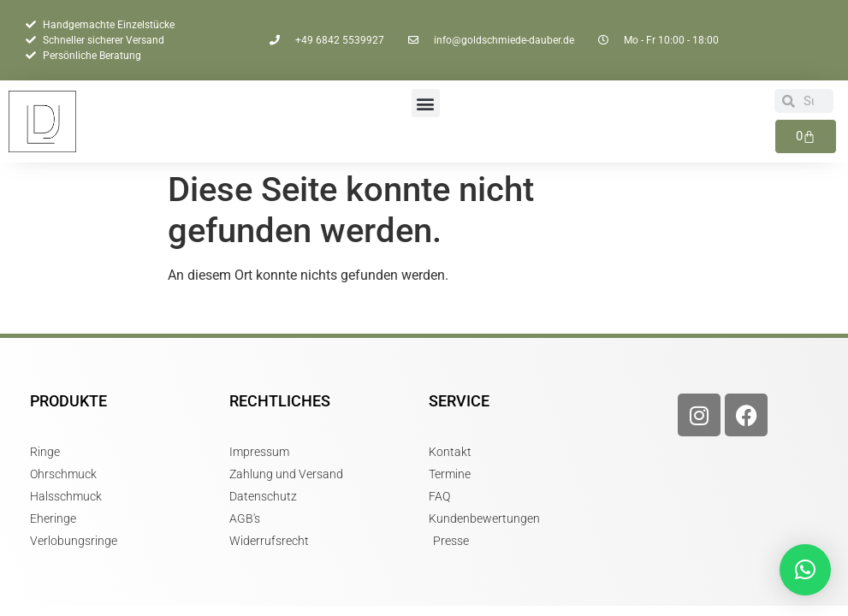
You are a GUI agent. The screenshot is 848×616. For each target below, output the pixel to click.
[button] (426, 103)
